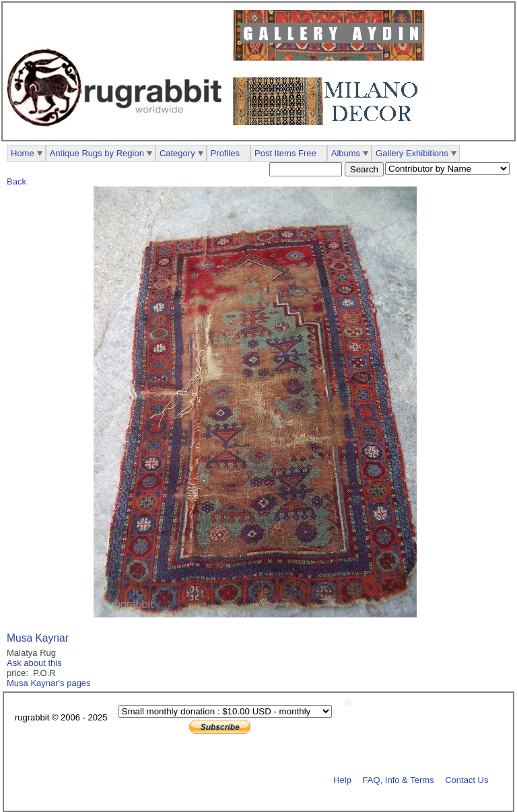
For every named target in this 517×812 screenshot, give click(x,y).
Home (23, 153)
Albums (346, 153)
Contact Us (467, 779)
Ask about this (34, 663)
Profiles (225, 153)
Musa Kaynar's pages (49, 683)
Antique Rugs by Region (97, 153)
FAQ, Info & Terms (399, 779)
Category (177, 153)
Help (342, 779)
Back (16, 181)
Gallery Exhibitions (412, 153)
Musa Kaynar (38, 638)
